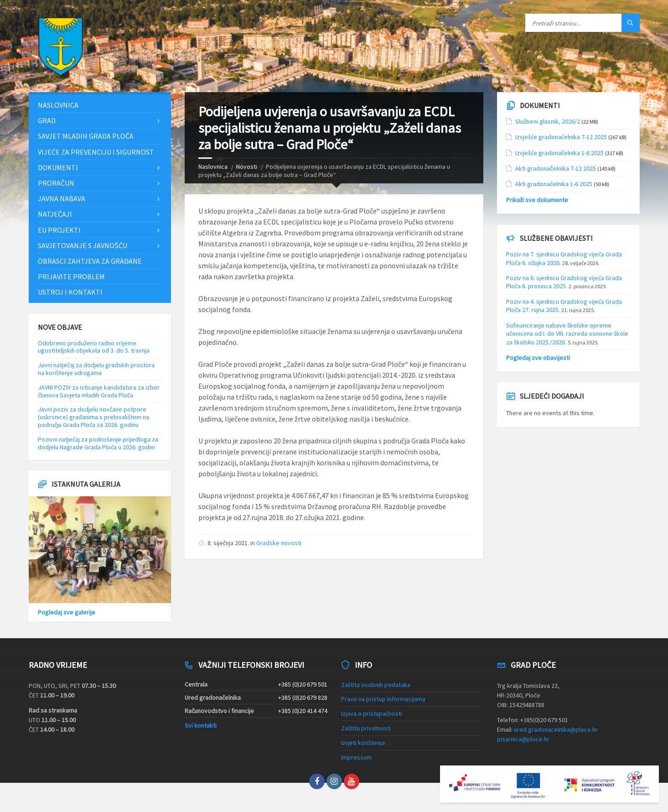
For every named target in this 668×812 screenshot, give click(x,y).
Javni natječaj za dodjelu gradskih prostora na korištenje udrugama (96, 369)
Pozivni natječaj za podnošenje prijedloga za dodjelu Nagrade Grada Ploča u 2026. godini (98, 443)
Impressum (356, 757)
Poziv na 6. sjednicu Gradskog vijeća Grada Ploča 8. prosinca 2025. (564, 282)
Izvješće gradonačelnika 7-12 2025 (561, 137)
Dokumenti (58, 167)
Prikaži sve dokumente (537, 200)
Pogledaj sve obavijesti (538, 358)
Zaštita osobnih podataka (376, 685)
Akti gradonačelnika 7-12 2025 (556, 168)
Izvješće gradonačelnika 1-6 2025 (559, 153)
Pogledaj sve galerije (67, 612)
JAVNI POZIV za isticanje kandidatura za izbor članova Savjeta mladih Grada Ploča (99, 391)
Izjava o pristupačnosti (372, 713)
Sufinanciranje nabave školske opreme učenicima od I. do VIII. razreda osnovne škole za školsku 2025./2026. (567, 333)
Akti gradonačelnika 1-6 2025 (554, 184)
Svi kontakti (201, 725)
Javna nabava (62, 198)
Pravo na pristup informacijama (383, 699)
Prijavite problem (71, 276)
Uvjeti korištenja (363, 743)
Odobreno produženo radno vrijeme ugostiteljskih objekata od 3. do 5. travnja (94, 347)
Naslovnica (213, 167)
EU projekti (59, 230)
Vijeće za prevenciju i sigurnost (96, 152)
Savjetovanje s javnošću (83, 245)
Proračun (56, 183)
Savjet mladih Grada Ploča (86, 136)
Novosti (247, 167)
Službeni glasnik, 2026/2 (548, 121)
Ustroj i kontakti (70, 292)
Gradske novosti (279, 543)
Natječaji (55, 214)
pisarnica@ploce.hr (523, 739)
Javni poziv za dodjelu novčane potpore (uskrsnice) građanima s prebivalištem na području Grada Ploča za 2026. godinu (93, 417)
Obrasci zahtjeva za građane (90, 261)
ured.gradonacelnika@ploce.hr (556, 729)
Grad (47, 120)
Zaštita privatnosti (366, 728)
